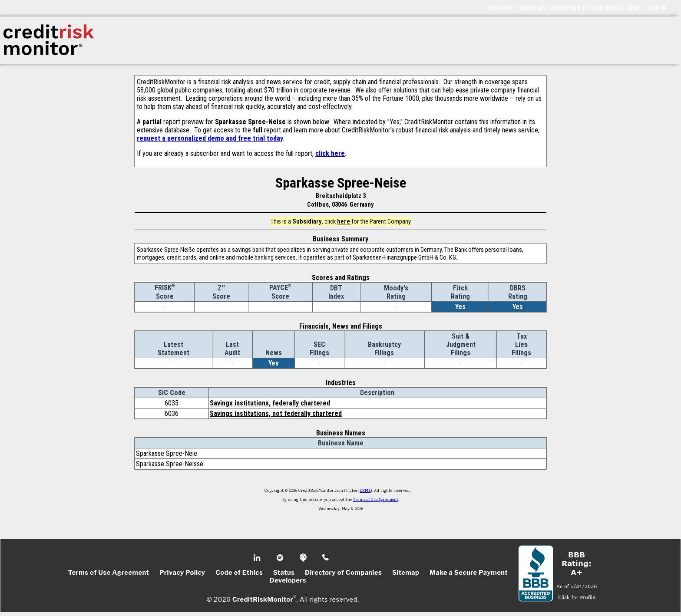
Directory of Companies (343, 573)
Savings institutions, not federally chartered (276, 413)
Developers (288, 580)
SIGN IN (657, 8)
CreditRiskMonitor (263, 600)
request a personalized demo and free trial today (210, 138)
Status (284, 573)
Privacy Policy (182, 573)
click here (330, 153)
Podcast (304, 558)
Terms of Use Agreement (376, 500)
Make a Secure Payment (469, 573)
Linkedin (258, 558)
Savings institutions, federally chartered (270, 403)
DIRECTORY (565, 8)
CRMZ (365, 491)
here (344, 221)
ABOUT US (532, 8)
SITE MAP (500, 8)
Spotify (281, 558)
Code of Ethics (239, 573)
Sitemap (406, 573)
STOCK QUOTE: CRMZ (613, 8)
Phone (326, 558)
